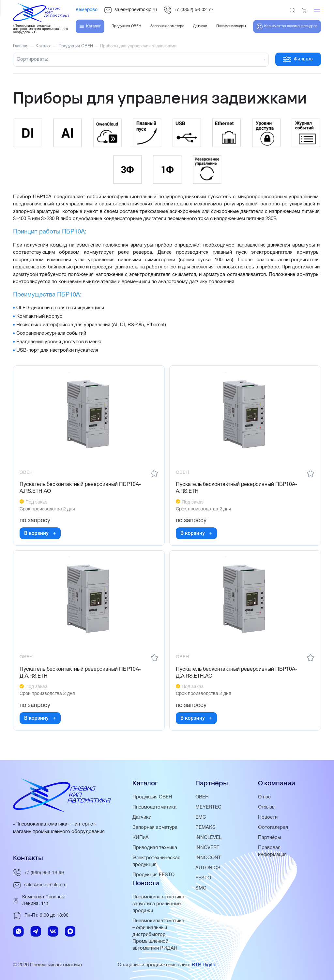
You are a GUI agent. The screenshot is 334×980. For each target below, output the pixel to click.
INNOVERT (207, 848)
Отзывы (267, 807)
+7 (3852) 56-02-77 (189, 10)
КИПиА (141, 838)
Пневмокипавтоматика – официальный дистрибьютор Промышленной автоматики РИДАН (158, 935)
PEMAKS (205, 827)
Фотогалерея (273, 827)
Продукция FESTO (154, 875)
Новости (268, 817)
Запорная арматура (155, 827)
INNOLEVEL (208, 838)
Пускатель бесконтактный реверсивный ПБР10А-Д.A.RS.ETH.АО (237, 674)
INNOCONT (208, 858)
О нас (264, 797)
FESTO (203, 878)
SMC (201, 888)
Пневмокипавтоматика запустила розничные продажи (158, 904)
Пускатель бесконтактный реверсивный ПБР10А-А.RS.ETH (237, 488)
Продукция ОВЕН (153, 797)
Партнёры (270, 838)
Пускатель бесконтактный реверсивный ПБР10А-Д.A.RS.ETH (81, 674)
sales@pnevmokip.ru (130, 10)
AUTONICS (208, 868)
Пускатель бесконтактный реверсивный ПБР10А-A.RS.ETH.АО (81, 488)
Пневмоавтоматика (154, 807)
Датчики (142, 817)
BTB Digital (204, 965)
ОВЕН (202, 797)
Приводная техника (155, 848)
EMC (201, 817)
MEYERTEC (208, 807)
